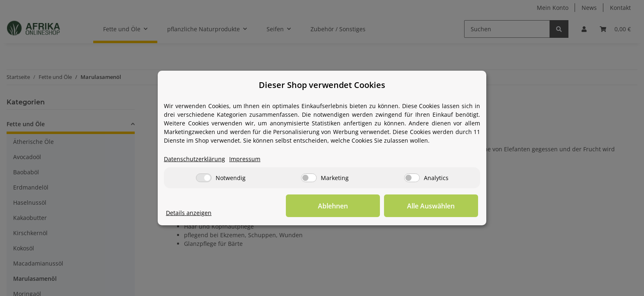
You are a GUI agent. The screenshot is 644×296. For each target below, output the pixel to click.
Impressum (245, 159)
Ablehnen (351, 206)
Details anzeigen (189, 213)
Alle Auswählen (437, 206)
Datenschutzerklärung (194, 159)
